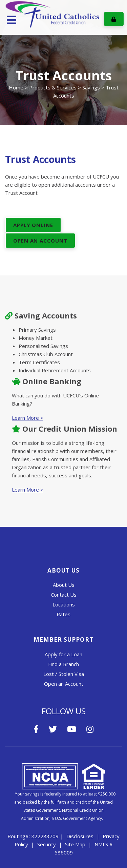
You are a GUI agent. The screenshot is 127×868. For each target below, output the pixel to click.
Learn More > (28, 418)
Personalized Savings (43, 346)
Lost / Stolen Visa (64, 674)
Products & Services (53, 87)
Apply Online (33, 225)
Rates (63, 614)
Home (16, 87)
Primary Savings (37, 330)
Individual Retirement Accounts (55, 370)
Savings (91, 87)
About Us (64, 585)
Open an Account (64, 684)
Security (47, 844)
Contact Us (64, 595)
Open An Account (40, 241)
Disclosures (80, 836)
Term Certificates (39, 362)
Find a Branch (63, 664)
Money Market (36, 338)
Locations (64, 604)
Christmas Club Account (46, 354)
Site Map (75, 844)
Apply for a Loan (63, 654)
